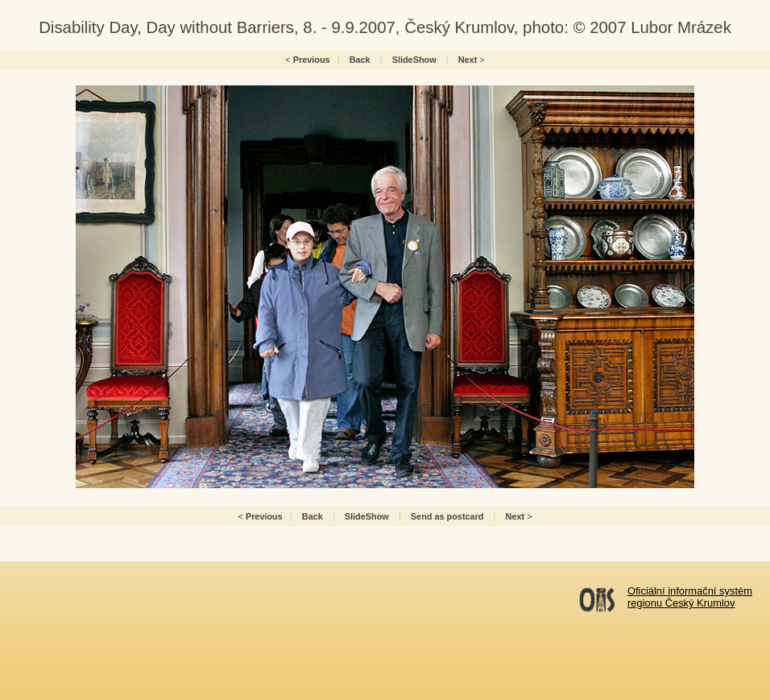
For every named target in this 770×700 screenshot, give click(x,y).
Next (468, 60)
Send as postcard (447, 516)
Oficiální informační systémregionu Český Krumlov (690, 597)
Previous (312, 60)
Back (360, 60)
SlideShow (414, 60)
